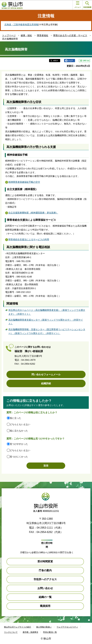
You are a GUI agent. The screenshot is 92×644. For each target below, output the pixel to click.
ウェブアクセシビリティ (67, 627)
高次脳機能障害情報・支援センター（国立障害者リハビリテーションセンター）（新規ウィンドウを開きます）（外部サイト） (47, 331)
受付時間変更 (45, 561)
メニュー (78, 5)
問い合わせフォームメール (46, 374)
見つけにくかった (19, 457)
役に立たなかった (19, 431)
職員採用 (45, 606)
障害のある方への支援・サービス (70, 35)
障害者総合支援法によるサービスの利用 (29, 239)
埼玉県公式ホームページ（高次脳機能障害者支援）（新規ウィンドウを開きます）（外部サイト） (47, 312)
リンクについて (11, 632)
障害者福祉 (43, 35)
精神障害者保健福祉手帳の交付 (24, 182)
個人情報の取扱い (44, 627)
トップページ (9, 35)
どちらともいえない (20, 424)
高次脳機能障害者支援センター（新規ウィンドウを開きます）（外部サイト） (46, 322)
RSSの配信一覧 (50, 632)
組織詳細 (46, 383)
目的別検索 (87, 5)
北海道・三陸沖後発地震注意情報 (21, 25)
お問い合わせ (45, 588)
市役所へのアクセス (45, 579)
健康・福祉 (26, 35)
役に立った (15, 418)
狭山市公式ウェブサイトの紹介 (18, 627)
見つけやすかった (19, 444)
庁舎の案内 (45, 570)
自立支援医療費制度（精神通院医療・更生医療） (33, 213)
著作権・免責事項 (30, 632)
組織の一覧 (45, 597)
